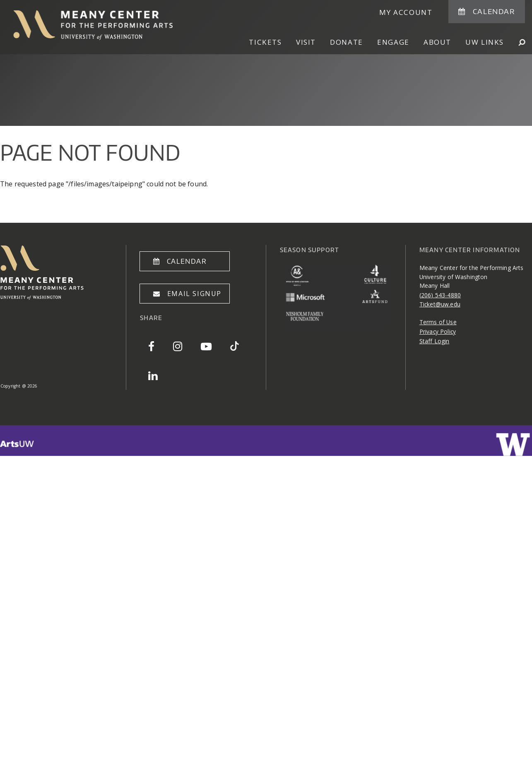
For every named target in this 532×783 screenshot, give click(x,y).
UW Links (485, 42)
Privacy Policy (438, 331)
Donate (347, 42)
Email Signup (194, 294)
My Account (406, 12)
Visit (306, 42)
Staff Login (435, 341)
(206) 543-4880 (440, 295)
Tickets (265, 42)
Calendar (494, 11)
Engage (393, 42)
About (437, 42)
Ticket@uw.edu (440, 304)
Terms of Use (438, 322)
